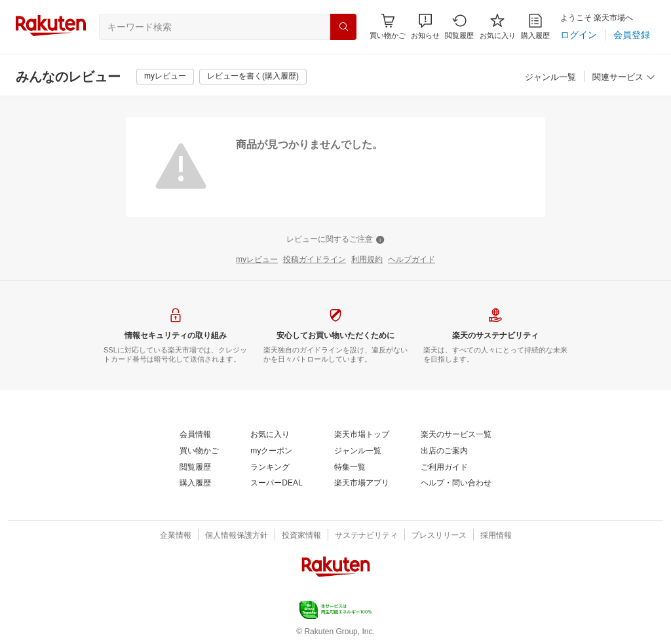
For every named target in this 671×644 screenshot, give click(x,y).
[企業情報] (176, 536)
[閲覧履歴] (459, 27)
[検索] (343, 27)
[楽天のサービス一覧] (456, 435)
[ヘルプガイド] (412, 260)
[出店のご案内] (444, 451)
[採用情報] (496, 536)
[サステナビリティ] (366, 536)
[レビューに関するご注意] (335, 240)
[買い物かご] (199, 451)
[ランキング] (270, 468)
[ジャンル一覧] (550, 78)
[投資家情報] (301, 536)
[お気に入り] (498, 27)
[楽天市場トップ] (362, 435)
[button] (425, 27)
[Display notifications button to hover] (388, 27)
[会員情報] (195, 435)
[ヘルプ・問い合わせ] (456, 483)
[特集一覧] (350, 468)
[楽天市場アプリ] (362, 483)
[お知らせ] (425, 27)
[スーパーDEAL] (276, 483)
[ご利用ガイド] (444, 468)
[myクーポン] (271, 451)
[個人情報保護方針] (237, 536)
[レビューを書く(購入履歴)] (253, 77)
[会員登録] (632, 35)
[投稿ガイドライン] (315, 260)
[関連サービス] (624, 78)
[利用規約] (367, 260)
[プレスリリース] (439, 536)
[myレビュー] (165, 77)
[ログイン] (579, 35)
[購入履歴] (535, 27)
